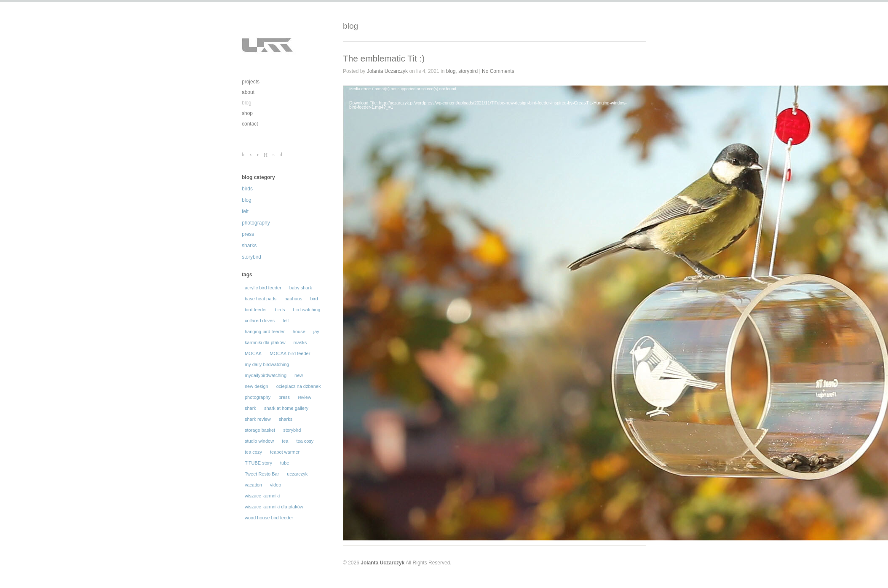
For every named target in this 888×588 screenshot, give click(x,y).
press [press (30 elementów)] (284, 397)
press (248, 234)
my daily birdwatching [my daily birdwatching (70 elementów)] (267, 364)
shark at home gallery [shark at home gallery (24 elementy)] (286, 408)
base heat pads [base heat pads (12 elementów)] (261, 299)
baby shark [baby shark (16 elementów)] (301, 288)
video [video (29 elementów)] (275, 485)
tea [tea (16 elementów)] (285, 441)
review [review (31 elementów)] (305, 397)
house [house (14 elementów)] (299, 331)
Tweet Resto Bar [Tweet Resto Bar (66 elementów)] (262, 474)
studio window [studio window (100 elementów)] (259, 441)
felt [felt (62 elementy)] (286, 321)
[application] (490, 172)
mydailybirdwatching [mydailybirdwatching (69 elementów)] (266, 375)
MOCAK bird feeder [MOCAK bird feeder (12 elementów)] (290, 353)
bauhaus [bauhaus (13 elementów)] (293, 299)
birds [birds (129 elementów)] (280, 310)
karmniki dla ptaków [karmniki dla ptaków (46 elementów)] (265, 342)
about (248, 92)
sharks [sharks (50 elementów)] (286, 419)
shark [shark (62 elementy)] (250, 408)
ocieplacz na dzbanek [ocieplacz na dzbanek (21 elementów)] (299, 386)
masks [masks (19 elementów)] (300, 342)
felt (245, 211)
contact (250, 124)
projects (251, 82)
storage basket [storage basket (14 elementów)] (260, 430)
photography (256, 223)
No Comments (498, 71)
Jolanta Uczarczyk (387, 71)
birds (247, 189)
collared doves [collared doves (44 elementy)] (260, 321)
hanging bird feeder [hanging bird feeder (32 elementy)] (265, 331)
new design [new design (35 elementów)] (257, 386)
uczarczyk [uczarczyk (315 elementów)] (297, 474)
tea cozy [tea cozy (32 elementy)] (253, 452)
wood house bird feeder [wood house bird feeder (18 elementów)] (269, 518)
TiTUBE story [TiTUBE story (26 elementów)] (258, 463)
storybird (251, 257)
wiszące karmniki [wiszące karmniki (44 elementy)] (262, 496)
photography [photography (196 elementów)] (258, 397)
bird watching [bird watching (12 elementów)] (306, 310)
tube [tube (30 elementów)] (285, 463)
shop (247, 113)
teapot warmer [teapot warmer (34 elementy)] (285, 452)
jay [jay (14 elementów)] (316, 331)
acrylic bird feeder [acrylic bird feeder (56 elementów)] (263, 288)
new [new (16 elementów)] (299, 375)
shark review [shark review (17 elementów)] (258, 419)
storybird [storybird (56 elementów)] (292, 430)
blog (247, 103)
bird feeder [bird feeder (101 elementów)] (256, 310)
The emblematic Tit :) (384, 58)
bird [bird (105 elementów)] (314, 299)
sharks (249, 246)
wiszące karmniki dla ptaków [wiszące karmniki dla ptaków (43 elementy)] (274, 507)
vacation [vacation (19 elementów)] (253, 485)
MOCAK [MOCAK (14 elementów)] (253, 353)
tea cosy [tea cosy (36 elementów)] (305, 441)
